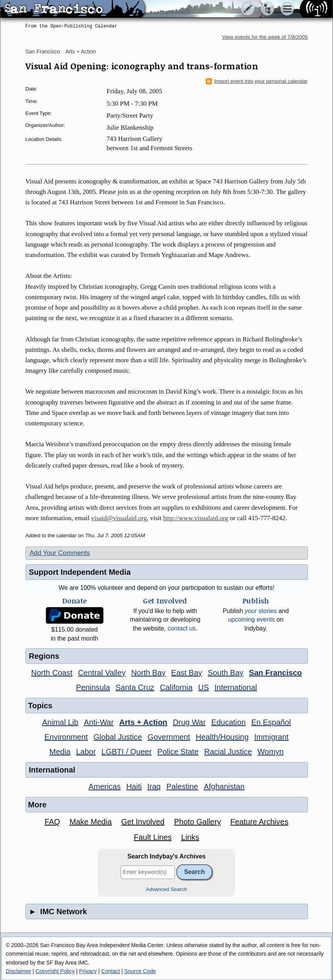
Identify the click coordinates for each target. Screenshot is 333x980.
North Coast (52, 673)
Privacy (88, 971)
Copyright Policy (55, 971)
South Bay (225, 673)
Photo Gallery (197, 822)
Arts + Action (81, 51)
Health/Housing (222, 737)
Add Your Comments (60, 553)
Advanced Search (166, 889)
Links (190, 837)
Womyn (271, 752)
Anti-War (99, 722)
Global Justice (118, 737)
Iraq (154, 786)
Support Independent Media (80, 572)
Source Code (140, 971)
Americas (105, 786)
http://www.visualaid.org (196, 518)
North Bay (148, 673)
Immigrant (271, 737)
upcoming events (252, 619)
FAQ (52, 822)
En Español (271, 722)
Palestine (182, 786)
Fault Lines (153, 837)
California (176, 687)
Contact (111, 971)
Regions (44, 656)
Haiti (134, 786)
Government (169, 737)
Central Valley (102, 673)
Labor (86, 752)
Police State (178, 752)
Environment (66, 737)
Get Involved (143, 822)
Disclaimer (18, 971)
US (203, 687)
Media (60, 752)
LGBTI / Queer (126, 752)
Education (228, 722)
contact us (182, 628)
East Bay (187, 673)
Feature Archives (260, 822)
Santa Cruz (135, 687)
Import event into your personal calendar (257, 81)
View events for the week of (265, 37)
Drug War (189, 722)
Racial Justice (228, 752)
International (236, 687)
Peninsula (93, 687)
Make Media (91, 822)
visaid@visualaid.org (119, 518)
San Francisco (43, 51)
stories (261, 611)
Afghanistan (224, 786)
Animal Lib (60, 722)
